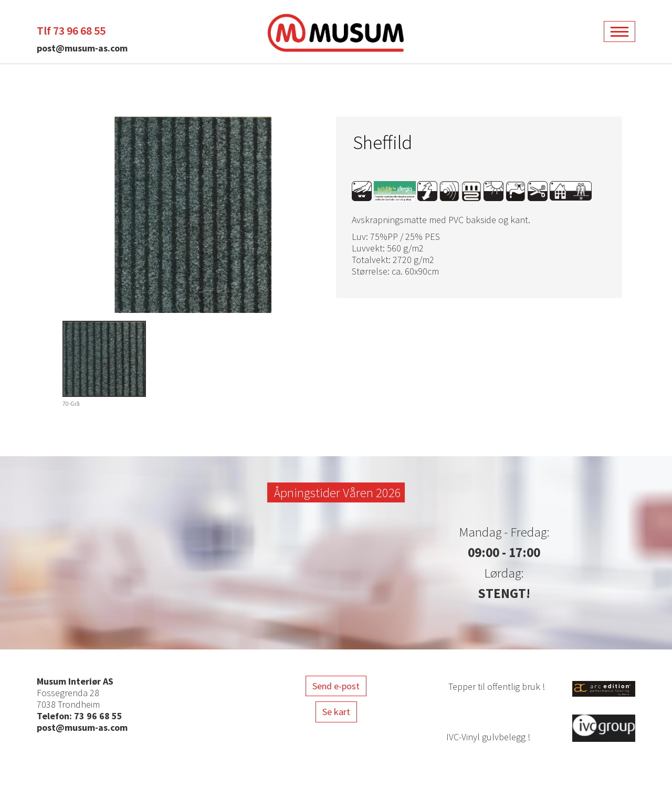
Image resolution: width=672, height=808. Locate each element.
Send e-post (336, 686)
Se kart (336, 712)
